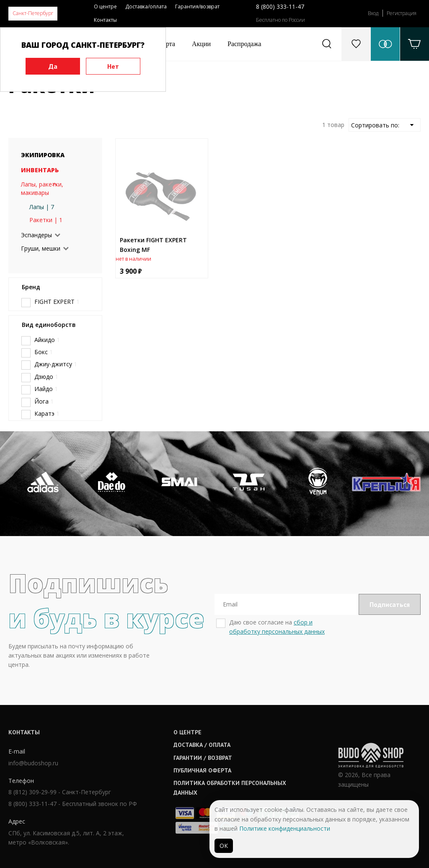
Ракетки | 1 (46, 220)
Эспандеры (36, 235)
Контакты (105, 20)
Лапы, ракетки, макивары (42, 188)
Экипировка (43, 155)
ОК (224, 846)
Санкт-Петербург (33, 13)
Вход (373, 13)
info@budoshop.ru (33, 763)
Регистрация (402, 13)
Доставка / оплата (202, 745)
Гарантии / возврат (203, 758)
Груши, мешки (41, 248)
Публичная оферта (202, 770)
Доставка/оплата (146, 6)
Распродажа (244, 44)
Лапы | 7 (42, 207)
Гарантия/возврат (197, 6)
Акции (201, 44)
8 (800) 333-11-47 (280, 6)
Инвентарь (40, 170)
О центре (105, 6)
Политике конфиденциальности (285, 828)
